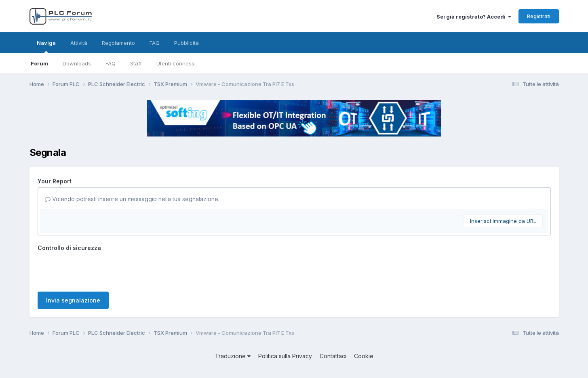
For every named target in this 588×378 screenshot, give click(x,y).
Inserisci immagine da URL (503, 221)
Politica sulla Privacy (285, 356)
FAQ (111, 63)
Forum (39, 63)
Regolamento (118, 43)
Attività (79, 43)
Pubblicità (187, 43)
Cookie (364, 356)
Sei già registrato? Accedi (474, 17)
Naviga (46, 46)
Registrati (539, 16)
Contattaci (333, 356)
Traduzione (233, 356)
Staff (136, 63)
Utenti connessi (176, 63)
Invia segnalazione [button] (73, 300)
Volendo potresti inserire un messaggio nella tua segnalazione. (132, 199)
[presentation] (99, 270)
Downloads (77, 63)
